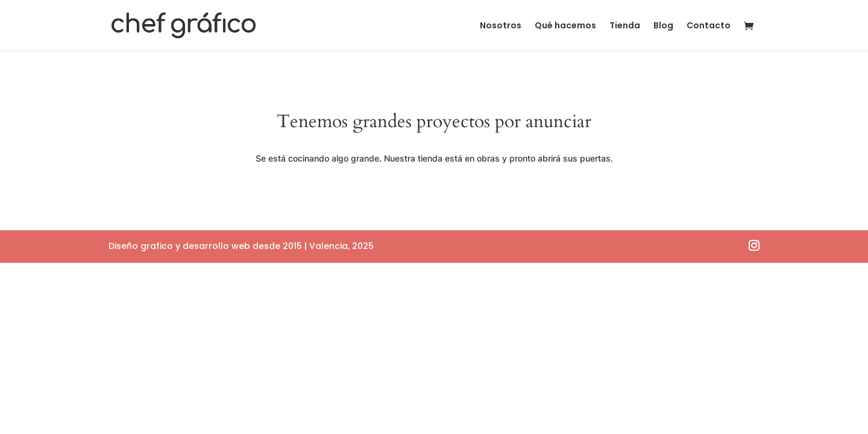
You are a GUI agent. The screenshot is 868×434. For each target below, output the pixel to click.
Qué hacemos (565, 26)
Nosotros (501, 26)
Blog (663, 26)
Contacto (709, 26)
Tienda (625, 26)
